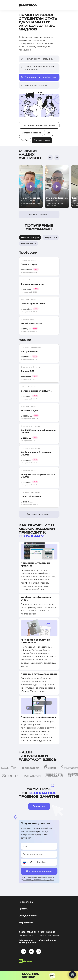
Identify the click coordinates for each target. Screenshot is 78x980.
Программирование (31, 133)
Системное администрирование (39, 125)
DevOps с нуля (29, 264)
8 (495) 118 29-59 (46, 932)
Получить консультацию (39, 871)
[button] (50, 158)
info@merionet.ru (47, 940)
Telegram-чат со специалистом (28, 942)
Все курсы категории (39, 514)
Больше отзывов (39, 214)
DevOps (25, 140)
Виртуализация (29, 351)
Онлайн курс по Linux (33, 304)
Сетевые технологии (32, 284)
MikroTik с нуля (29, 411)
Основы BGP (28, 371)
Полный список (42, 140)
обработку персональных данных (39, 880)
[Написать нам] (72, 974)
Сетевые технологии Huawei (37, 391)
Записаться (39, 806)
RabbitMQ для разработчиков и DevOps (38, 431)
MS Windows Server (32, 323)
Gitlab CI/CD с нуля (31, 497)
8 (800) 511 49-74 (27, 932)
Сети (49, 133)
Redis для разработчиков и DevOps (36, 453)
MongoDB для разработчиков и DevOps (38, 476)
